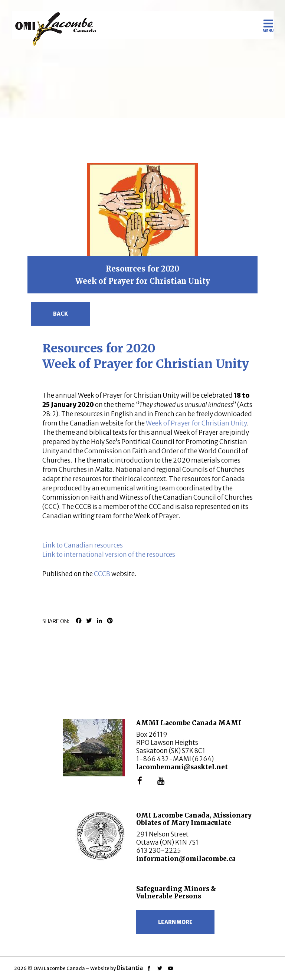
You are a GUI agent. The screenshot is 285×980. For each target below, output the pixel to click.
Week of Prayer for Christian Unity (196, 423)
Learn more (175, 922)
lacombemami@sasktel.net (182, 767)
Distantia (130, 968)
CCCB (102, 574)
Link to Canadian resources (83, 545)
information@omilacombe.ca (186, 859)
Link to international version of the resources (109, 555)
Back (60, 314)
